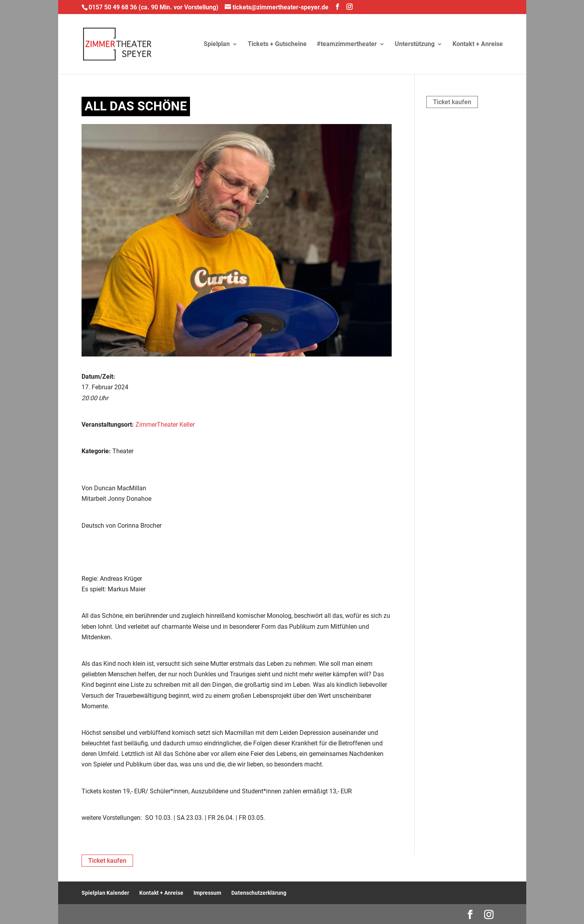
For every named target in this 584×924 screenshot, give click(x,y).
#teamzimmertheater (347, 44)
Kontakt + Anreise (478, 44)
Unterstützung (415, 44)
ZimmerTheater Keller (165, 425)
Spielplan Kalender (105, 893)
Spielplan (217, 44)
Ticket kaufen (452, 102)
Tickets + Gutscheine (277, 44)
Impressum (207, 893)
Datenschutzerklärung (259, 893)
